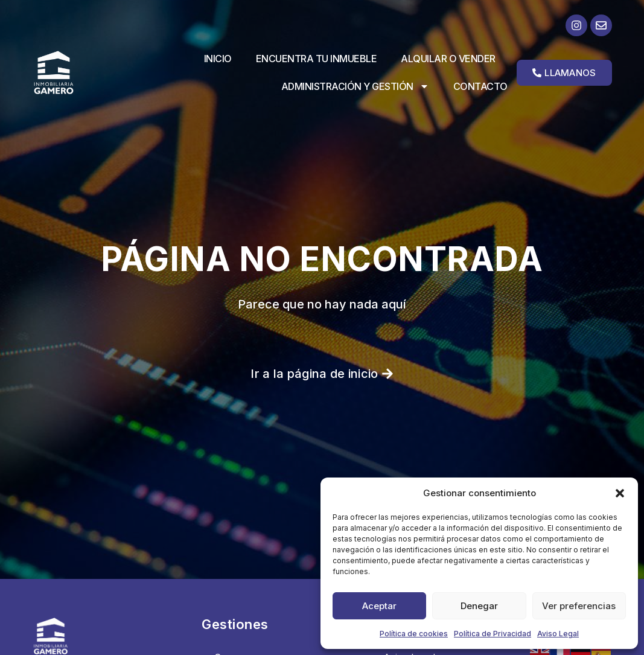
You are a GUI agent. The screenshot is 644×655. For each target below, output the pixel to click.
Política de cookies (414, 634)
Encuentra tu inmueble (317, 59)
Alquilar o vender (448, 59)
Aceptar (379, 606)
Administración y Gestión (355, 86)
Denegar (479, 606)
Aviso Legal (558, 634)
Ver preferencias (579, 606)
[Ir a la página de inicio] (61, 72)
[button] (620, 493)
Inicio (218, 59)
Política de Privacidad (493, 634)
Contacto (480, 86)
